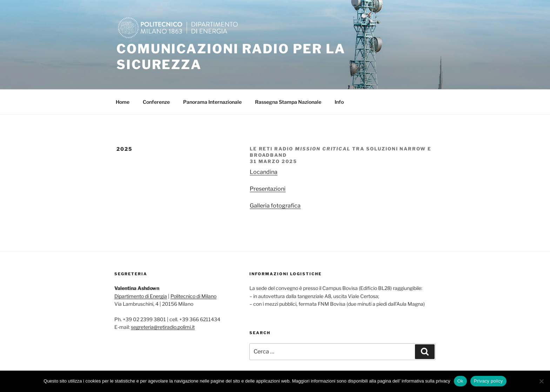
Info (339, 102)
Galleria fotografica (275, 206)
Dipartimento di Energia (141, 296)
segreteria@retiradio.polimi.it (163, 327)
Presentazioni (268, 189)
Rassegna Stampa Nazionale (288, 102)
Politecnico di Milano (193, 296)
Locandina (264, 172)
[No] (541, 381)
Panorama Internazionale (212, 102)
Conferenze (156, 102)
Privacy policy (488, 381)
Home (123, 102)
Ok (460, 381)
